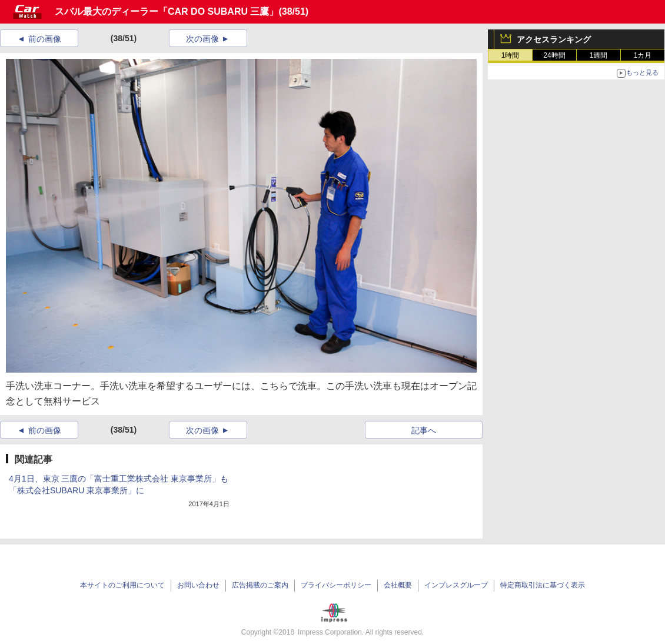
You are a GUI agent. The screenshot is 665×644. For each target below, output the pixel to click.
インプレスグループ (456, 585)
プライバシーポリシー (336, 585)
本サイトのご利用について (122, 585)
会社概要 (398, 585)
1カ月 (643, 55)
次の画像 (202, 39)
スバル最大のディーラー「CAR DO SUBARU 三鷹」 (167, 11)
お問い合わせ (198, 585)
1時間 (511, 55)
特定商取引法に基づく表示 (543, 585)
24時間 (554, 55)
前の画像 (45, 39)
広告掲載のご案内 (260, 585)
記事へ (424, 430)
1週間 (599, 55)
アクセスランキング (554, 39)
